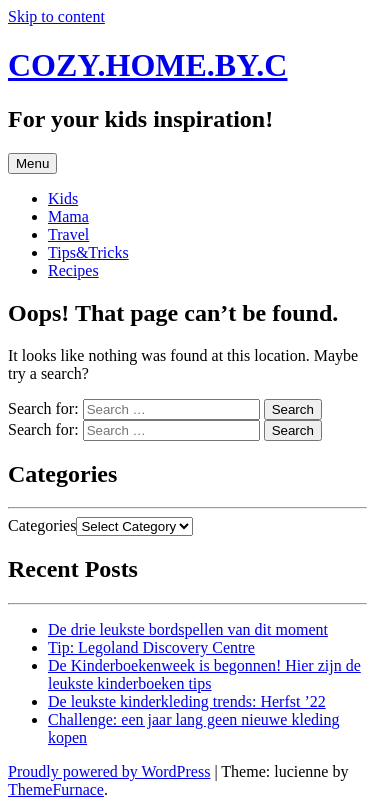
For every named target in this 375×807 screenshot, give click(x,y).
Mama (68, 216)
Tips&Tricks (88, 252)
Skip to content (56, 16)
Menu (32, 163)
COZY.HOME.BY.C (147, 65)
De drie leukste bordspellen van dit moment (188, 629)
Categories (42, 525)
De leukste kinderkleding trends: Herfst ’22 (187, 701)
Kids (63, 198)
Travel (68, 234)
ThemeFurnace (56, 789)
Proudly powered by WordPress (109, 771)
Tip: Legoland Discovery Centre (151, 647)
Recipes (73, 270)
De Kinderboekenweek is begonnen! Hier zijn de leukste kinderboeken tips (204, 674)
